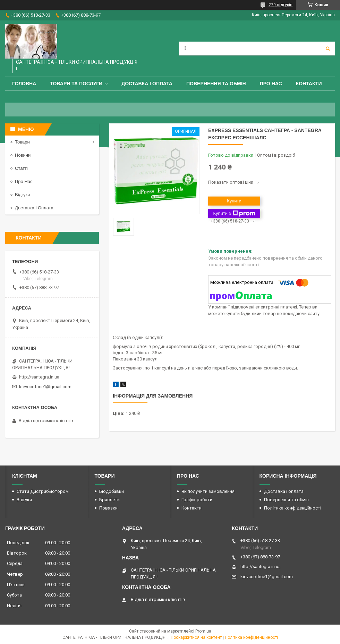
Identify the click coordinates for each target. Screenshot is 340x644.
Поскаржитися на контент (196, 637)
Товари (22, 142)
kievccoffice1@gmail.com (45, 387)
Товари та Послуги (76, 84)
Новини (23, 155)
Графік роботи (197, 500)
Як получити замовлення (208, 491)
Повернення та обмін (216, 84)
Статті (21, 168)
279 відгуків (280, 5)
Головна (24, 84)
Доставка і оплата (147, 84)
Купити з (234, 214)
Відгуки (22, 195)
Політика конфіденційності (293, 508)
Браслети (109, 500)
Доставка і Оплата (34, 208)
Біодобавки (112, 491)
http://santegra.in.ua (39, 377)
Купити (234, 201)
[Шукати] (328, 49)
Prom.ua (203, 631)
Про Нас (271, 84)
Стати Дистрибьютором (43, 491)
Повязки (108, 508)
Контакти (309, 84)
